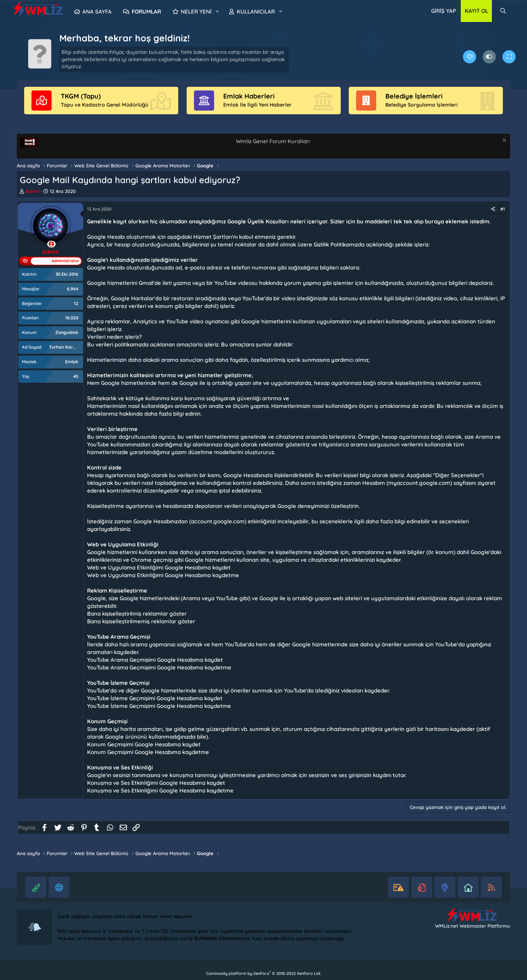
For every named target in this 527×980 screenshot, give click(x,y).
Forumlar (146, 12)
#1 (503, 209)
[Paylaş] (493, 209)
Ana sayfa (97, 12)
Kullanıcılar (256, 12)
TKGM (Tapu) (81, 96)
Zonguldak (67, 332)
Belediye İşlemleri (414, 96)
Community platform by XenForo (263, 973)
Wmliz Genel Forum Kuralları (273, 141)
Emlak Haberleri (249, 96)
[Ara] (503, 11)
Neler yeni (196, 12)
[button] (217, 12)
